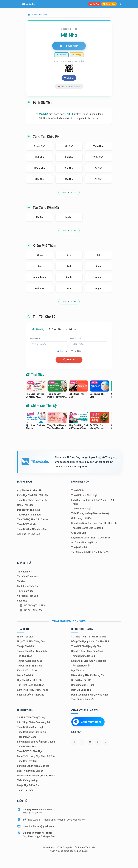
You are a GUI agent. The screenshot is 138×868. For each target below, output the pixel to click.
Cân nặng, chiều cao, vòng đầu (34, 723)
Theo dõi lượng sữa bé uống (87, 528)
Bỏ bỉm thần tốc (31, 611)
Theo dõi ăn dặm (26, 737)
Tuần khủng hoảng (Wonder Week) (90, 514)
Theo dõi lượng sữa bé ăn (32, 732)
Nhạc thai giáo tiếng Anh (31, 642)
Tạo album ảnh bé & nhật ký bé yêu (91, 552)
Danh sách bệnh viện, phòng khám (90, 695)
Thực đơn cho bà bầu (29, 515)
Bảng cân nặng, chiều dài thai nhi (90, 642)
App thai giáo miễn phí (30, 491)
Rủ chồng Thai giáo (33, 606)
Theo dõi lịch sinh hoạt (84, 495)
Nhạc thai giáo (25, 505)
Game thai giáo (26, 675)
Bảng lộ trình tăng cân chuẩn (88, 651)
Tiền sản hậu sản (81, 666)
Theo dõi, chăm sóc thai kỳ (32, 500)
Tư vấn (21, 582)
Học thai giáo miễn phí (30, 680)
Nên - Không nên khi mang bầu (88, 675)
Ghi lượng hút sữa (81, 518)
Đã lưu (75, 329)
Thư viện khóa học (28, 577)
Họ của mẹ (75, 339)
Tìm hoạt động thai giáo (31, 685)
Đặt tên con (78, 671)
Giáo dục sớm (79, 533)
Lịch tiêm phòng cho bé (30, 771)
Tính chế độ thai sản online (32, 520)
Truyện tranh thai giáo (30, 666)
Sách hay (22, 601)
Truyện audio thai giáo (30, 661)
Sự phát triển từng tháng (31, 718)
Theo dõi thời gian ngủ (30, 752)
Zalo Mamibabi (87, 722)
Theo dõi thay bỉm (27, 761)
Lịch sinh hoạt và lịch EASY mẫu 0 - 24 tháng (93, 502)
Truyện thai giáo (26, 646)
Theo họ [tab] (39, 329)
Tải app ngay (69, 46)
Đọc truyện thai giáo (29, 510)
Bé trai (64, 351)
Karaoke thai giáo (27, 671)
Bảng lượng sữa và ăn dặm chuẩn (36, 742)
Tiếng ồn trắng (25, 790)
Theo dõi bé (78, 491)
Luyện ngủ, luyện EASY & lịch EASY (91, 538)
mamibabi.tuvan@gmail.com (38, 827)
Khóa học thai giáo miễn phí (33, 495)
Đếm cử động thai (81, 690)
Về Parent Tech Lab (28, 596)
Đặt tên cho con (42, 15)
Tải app (94, 4)
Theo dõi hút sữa (27, 747)
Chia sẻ (69, 78)
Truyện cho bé (79, 547)
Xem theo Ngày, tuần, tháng (33, 690)
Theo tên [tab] (57, 329)
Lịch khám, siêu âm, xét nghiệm (89, 661)
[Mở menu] (121, 4)
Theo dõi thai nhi (27, 524)
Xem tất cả (69, 192)
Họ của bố (35, 339)
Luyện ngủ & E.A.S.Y (28, 785)
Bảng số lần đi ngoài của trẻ (33, 766)
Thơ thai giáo (25, 656)
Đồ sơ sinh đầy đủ (81, 680)
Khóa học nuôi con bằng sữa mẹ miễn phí (94, 523)
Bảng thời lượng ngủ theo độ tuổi (36, 756)
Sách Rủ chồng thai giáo (31, 695)
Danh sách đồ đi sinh (83, 685)
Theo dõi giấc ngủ (81, 509)
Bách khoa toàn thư (28, 586)
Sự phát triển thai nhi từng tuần (89, 637)
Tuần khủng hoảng (27, 781)
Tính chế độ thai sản (83, 700)
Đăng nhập (109, 4)
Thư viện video (25, 591)
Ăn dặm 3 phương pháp (84, 543)
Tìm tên (69, 360)
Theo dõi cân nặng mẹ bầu (32, 529)
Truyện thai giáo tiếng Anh (32, 651)
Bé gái (77, 351)
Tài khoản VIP (25, 572)
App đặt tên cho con (29, 534)
